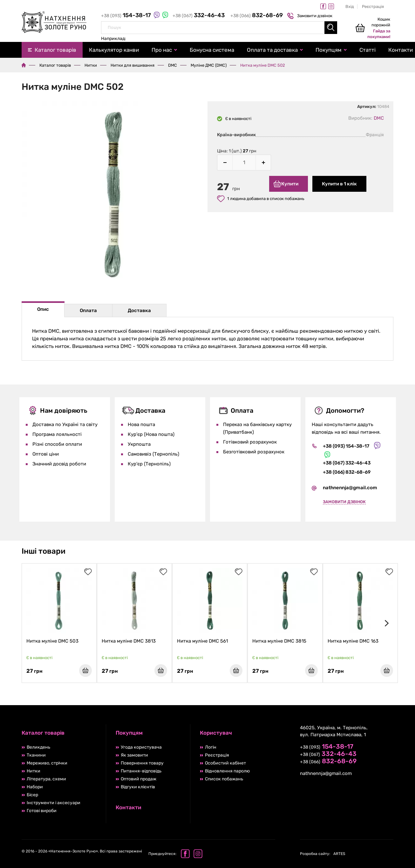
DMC (173, 65)
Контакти (129, 807)
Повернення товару (142, 763)
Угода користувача (141, 747)
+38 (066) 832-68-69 (347, 472)
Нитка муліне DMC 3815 (279, 641)
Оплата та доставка (272, 50)
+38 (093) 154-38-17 (346, 446)
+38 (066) (257, 16)
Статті (367, 50)
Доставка (139, 310)
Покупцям (329, 50)
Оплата (88, 310)
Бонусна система (212, 50)
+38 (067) (199, 16)
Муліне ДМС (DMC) (209, 65)
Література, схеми (46, 779)
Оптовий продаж (139, 779)
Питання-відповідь (141, 771)
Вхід (350, 7)
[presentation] (385, 623)
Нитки (91, 65)
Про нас (162, 50)
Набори (35, 787)
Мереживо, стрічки (47, 763)
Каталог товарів (55, 50)
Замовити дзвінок (311, 16)
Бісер (32, 795)
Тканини (36, 755)
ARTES (323, 854)
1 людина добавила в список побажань (261, 199)
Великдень (38, 747)
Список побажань (224, 779)
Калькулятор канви (114, 50)
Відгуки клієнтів (138, 787)
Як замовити (134, 755)
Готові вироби (42, 811)
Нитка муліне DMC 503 (52, 641)
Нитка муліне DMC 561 (202, 641)
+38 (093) (127, 16)
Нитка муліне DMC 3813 (129, 641)
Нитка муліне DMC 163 (353, 641)
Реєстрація (373, 7)
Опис (43, 309)
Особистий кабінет (225, 763)
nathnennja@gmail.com (350, 488)
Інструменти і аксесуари (54, 803)
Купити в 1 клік (339, 184)
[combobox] (219, 28)
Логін (211, 747)
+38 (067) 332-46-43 (347, 463)
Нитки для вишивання (133, 65)
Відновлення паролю (227, 771)
